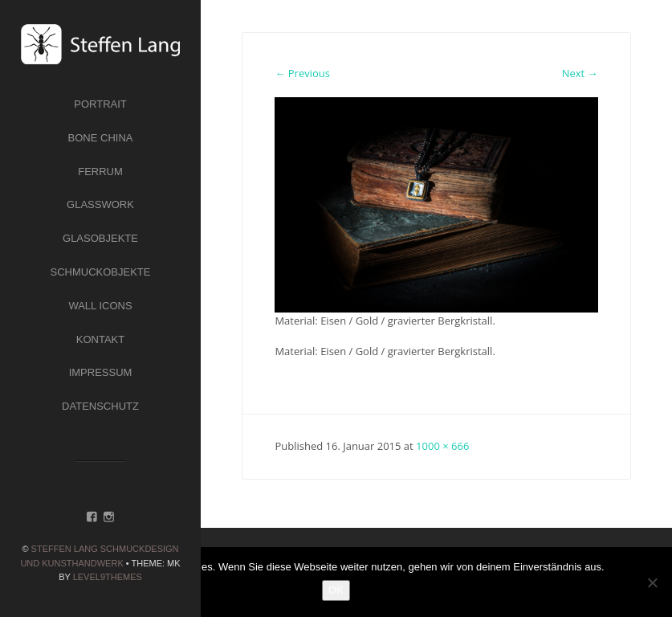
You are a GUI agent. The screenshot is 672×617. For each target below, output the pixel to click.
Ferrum (100, 172)
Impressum (101, 372)
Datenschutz (100, 406)
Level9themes (108, 577)
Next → (580, 73)
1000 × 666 (442, 446)
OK (336, 590)
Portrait (100, 104)
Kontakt (100, 339)
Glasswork (100, 204)
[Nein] (652, 582)
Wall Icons (100, 306)
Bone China (101, 138)
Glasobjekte (100, 238)
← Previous (302, 73)
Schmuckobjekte (101, 272)
